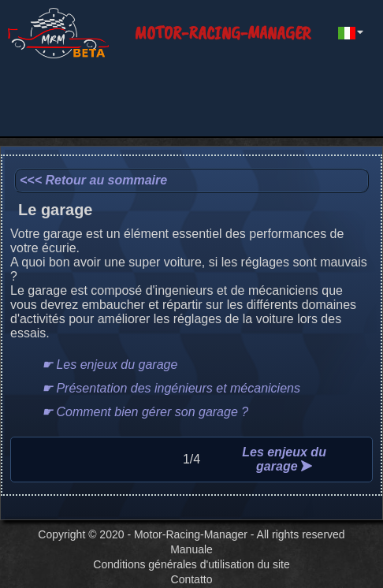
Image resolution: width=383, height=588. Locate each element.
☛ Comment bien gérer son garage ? (145, 412)
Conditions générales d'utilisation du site (191, 564)
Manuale (191, 549)
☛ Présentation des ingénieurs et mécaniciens (171, 388)
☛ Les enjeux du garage (110, 365)
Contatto (192, 579)
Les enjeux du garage (284, 459)
